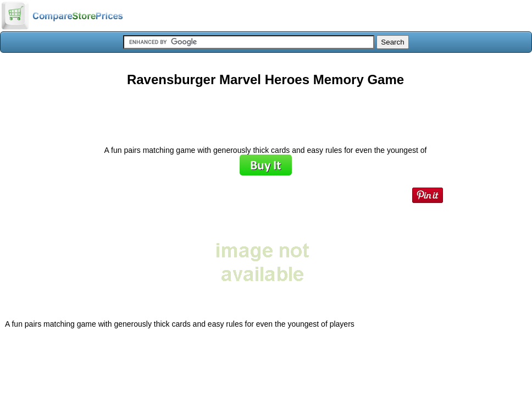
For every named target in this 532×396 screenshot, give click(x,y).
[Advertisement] (265, 112)
